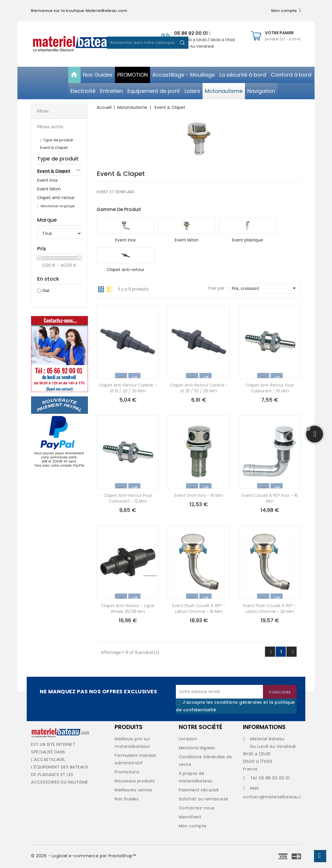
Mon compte (193, 826)
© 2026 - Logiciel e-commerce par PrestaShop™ (83, 856)
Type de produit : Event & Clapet (57, 144)
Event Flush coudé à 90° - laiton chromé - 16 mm (199, 609)
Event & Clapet (54, 171)
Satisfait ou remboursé (204, 799)
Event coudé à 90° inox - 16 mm (270, 498)
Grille (101, 289)
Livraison (188, 739)
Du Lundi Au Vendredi (194, 46)
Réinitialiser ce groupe (57, 206)
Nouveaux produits (135, 781)
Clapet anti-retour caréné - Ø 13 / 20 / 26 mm (128, 388)
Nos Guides (127, 799)
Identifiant (190, 817)
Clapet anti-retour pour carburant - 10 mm (270, 388)
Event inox (47, 180)
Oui (46, 290)
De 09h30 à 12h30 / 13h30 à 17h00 (205, 40)
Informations (264, 727)
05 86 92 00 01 (192, 33)
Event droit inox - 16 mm (199, 495)
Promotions (127, 772)
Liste (110, 289)
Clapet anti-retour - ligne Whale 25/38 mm (128, 609)
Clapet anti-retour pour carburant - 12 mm (128, 498)
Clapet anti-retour (56, 198)
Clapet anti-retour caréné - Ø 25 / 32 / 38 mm (199, 388)
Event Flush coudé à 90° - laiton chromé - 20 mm (270, 609)
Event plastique (247, 240)
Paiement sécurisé (199, 790)
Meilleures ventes (133, 790)
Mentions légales (197, 748)
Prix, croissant (265, 288)
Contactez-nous (197, 808)
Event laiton (49, 189)
